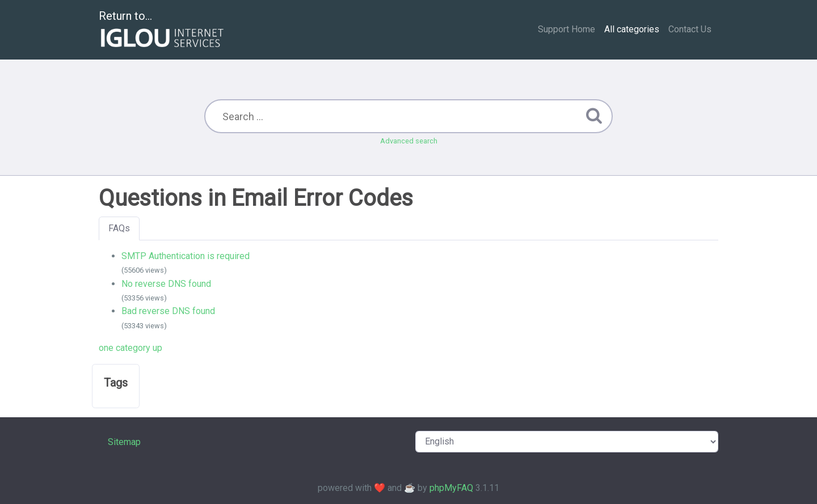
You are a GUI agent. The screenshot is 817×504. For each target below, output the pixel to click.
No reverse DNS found (166, 284)
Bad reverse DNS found (168, 311)
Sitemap (124, 442)
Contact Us (690, 29)
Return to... (163, 30)
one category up (130, 348)
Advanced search (409, 141)
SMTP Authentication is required (186, 256)
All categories (632, 29)
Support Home (567, 29)
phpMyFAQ (451, 488)
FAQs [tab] (119, 228)
